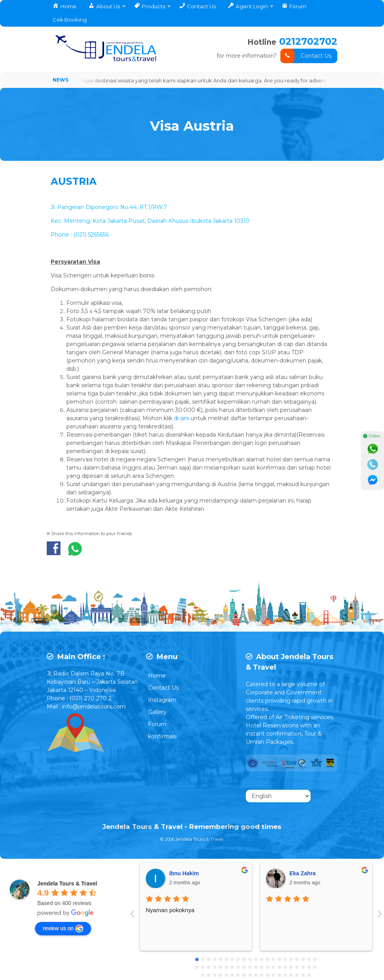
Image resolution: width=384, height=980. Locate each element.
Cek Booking (70, 20)
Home (157, 676)
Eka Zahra (303, 874)
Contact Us (306, 56)
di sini (182, 419)
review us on (63, 929)
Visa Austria (192, 124)
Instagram (162, 700)
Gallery (157, 712)
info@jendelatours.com (94, 707)
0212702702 (308, 41)
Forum (157, 725)
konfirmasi (162, 737)
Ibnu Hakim (184, 874)
